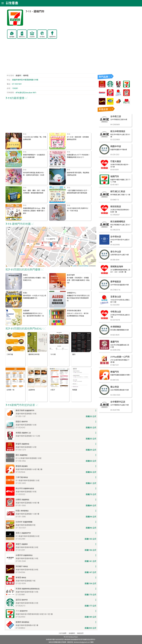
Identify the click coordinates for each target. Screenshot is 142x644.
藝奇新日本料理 (34, 354)
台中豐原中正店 (118, 402)
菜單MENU (22, 37)
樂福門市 (115, 372)
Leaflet (74, 266)
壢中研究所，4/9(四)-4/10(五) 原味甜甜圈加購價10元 (35, 297)
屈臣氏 (25, 275)
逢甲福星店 (116, 282)
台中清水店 (116, 237)
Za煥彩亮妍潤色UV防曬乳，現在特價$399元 (34, 279)
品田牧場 (32, 390)
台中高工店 (116, 116)
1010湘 (53, 354)
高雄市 (18, 76)
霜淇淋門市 (53, 37)
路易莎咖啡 (71, 275)
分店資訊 (32, 37)
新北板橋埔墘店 (118, 222)
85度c (25, 293)
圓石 (74, 354)
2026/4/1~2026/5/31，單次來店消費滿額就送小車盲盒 (78, 315)
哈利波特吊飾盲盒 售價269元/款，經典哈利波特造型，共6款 (34, 174)
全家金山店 (116, 297)
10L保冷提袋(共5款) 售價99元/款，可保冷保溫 (78, 210)
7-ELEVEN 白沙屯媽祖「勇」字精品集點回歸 (35, 138)
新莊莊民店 (116, 207)
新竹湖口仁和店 (118, 192)
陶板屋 (75, 390)
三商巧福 (10, 354)
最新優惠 (12, 37)
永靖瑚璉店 (116, 327)
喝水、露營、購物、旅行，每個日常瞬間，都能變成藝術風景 (34, 192)
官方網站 (42, 37)
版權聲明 (72, 633)
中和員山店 (116, 312)
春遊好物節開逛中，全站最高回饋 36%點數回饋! (34, 156)
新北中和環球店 (118, 131)
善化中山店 (116, 252)
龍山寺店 (115, 387)
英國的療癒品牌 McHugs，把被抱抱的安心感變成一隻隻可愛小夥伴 (34, 211)
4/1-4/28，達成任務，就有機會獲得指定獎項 (78, 138)
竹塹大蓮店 (116, 161)
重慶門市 (115, 342)
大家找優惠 (62, 633)
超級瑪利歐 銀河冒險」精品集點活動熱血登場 (78, 174)
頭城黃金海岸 (117, 267)
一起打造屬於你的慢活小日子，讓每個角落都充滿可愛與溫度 (78, 192)
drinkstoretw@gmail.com (82, 642)
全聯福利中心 (72, 293)
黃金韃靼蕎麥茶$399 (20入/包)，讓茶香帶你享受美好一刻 (33, 315)
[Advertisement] (51, 57)
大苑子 (53, 390)
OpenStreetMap (84, 266)
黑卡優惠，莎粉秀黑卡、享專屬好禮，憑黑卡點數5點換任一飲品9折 (78, 280)
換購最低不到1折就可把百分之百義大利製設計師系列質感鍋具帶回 (78, 298)
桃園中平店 (116, 146)
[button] (51, 245)
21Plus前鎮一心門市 (120, 357)
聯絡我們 (80, 633)
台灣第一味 (10, 390)
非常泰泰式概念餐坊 (74, 311)
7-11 (25, 134)
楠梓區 (26, 76)
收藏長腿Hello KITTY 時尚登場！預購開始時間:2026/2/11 (78, 156)
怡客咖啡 (26, 311)
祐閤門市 (115, 176)
